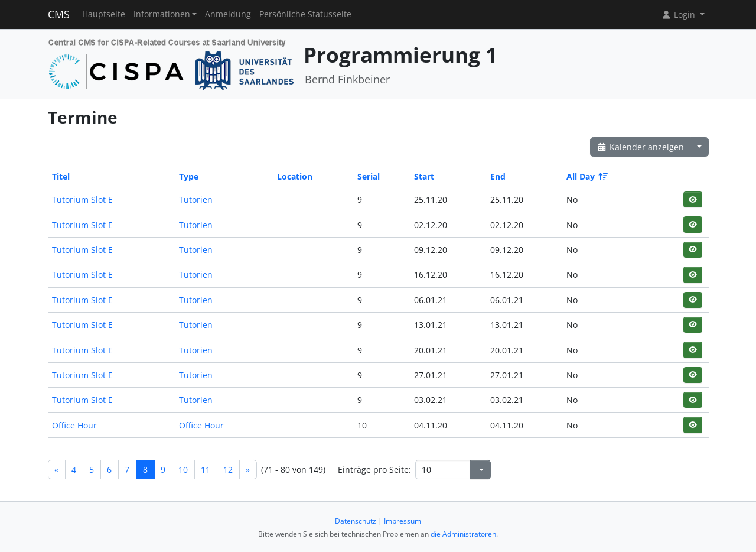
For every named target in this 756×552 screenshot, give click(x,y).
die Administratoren (463, 534)
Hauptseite (104, 14)
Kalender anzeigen (641, 147)
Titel (61, 176)
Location (295, 176)
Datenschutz (356, 521)
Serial (369, 176)
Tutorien (196, 199)
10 (183, 470)
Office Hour (74, 425)
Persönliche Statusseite (305, 14)
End (498, 176)
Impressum (403, 521)
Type (189, 176)
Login (679, 14)
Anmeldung (228, 14)
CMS (59, 14)
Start (424, 176)
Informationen (162, 14)
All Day (586, 176)
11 (206, 470)
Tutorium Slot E (82, 199)
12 (228, 470)
